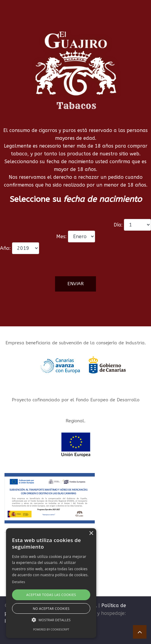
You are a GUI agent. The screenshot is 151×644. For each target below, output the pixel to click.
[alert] (51, 583)
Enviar (75, 284)
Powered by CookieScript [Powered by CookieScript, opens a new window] (51, 629)
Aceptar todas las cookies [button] (51, 595)
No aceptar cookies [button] (51, 608)
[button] (51, 620)
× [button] (91, 533)
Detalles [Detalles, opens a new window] (19, 582)
